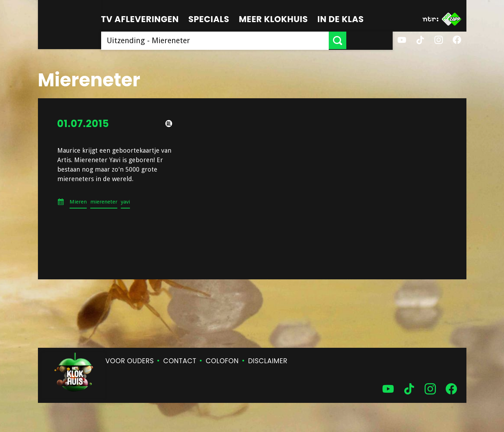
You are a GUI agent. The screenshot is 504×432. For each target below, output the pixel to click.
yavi (125, 202)
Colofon (222, 361)
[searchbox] (238, 40)
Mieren (78, 202)
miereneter (104, 202)
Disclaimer (268, 361)
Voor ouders (130, 361)
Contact (180, 361)
